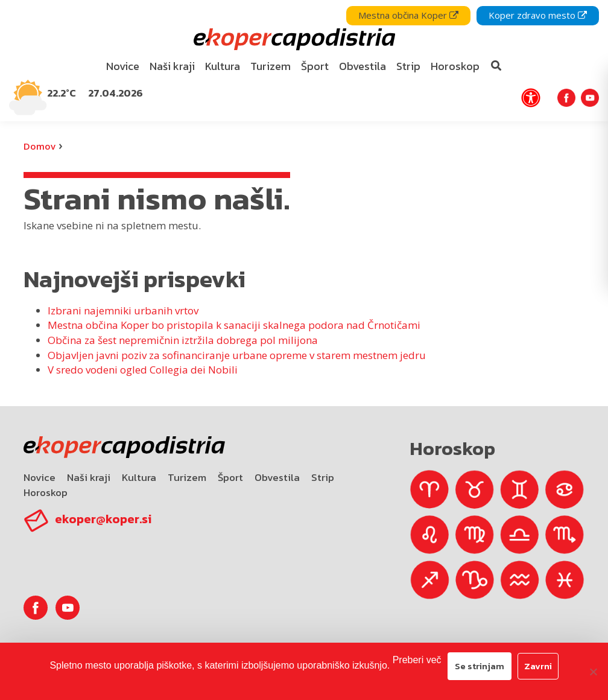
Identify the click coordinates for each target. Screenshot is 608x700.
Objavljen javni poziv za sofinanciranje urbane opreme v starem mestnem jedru (237, 355)
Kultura (139, 477)
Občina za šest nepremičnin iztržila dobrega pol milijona (183, 340)
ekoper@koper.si (103, 519)
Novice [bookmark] (123, 66)
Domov (40, 146)
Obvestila (277, 477)
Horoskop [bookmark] (455, 66)
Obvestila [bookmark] (363, 66)
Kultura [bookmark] (223, 66)
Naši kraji (89, 477)
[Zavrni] (593, 672)
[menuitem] (123, 67)
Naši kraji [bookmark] (172, 66)
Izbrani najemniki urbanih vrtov (123, 310)
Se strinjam (480, 666)
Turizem (187, 477)
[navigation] (304, 61)
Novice (40, 477)
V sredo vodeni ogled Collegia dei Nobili (143, 370)
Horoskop (46, 492)
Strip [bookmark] (408, 66)
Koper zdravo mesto (538, 15)
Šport (230, 477)
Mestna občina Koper (408, 15)
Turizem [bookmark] (271, 66)
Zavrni (538, 666)
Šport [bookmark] (315, 66)
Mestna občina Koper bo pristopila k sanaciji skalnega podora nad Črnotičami (234, 325)
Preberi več (417, 660)
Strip (323, 477)
